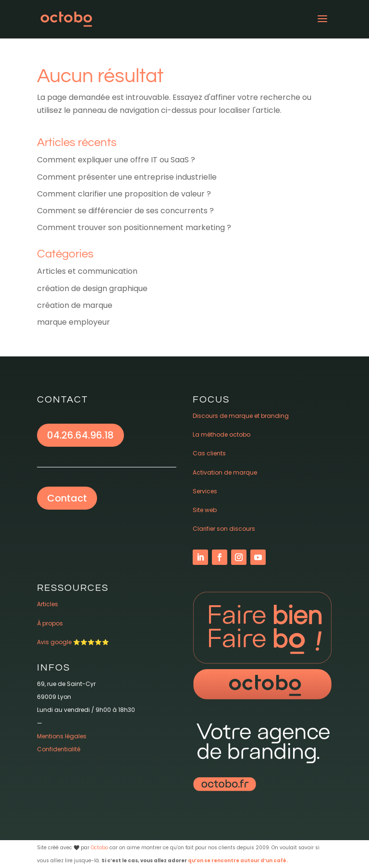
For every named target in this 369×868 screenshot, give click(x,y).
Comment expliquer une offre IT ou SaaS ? (116, 160)
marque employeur (74, 322)
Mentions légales (62, 736)
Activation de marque (225, 472)
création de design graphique (92, 288)
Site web (205, 510)
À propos (50, 623)
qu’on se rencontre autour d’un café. (238, 861)
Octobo (99, 848)
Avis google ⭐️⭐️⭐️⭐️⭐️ (73, 642)
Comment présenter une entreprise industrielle (127, 177)
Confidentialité (59, 749)
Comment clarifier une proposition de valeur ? (124, 194)
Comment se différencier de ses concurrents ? (125, 211)
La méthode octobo (221, 434)
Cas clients (209, 453)
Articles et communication (87, 271)
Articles (48, 604)
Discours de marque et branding (241, 416)
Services (205, 491)
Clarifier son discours (224, 529)
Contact (67, 498)
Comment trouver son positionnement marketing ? (134, 227)
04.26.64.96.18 (80, 435)
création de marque (75, 305)
